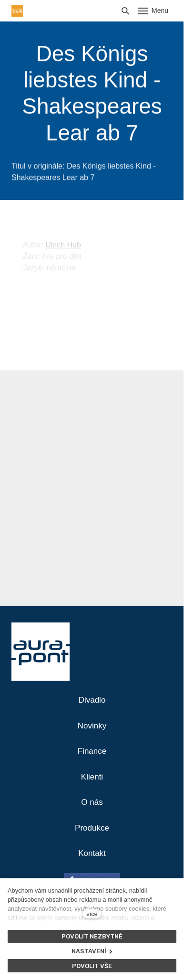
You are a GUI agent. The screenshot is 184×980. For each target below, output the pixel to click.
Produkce (92, 828)
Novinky (92, 726)
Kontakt (92, 853)
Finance (92, 751)
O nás (92, 802)
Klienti (92, 777)
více (92, 914)
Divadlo (92, 700)
